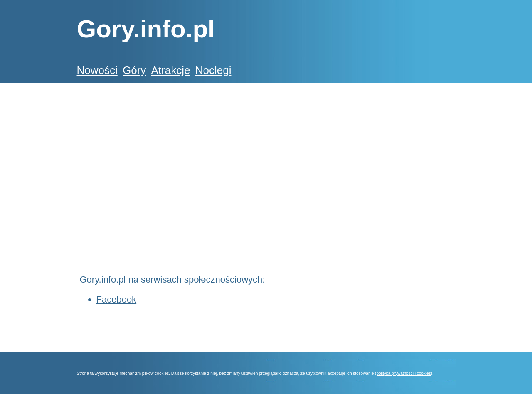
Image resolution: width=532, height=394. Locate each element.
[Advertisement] (228, 139)
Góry (134, 70)
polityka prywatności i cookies (403, 373)
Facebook (117, 299)
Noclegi (213, 70)
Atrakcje (171, 70)
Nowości (97, 70)
